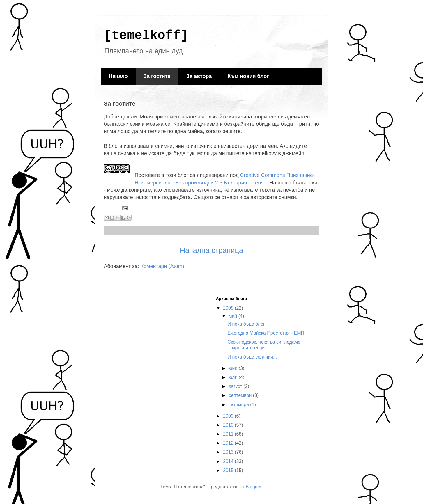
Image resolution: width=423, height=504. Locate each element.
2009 (229, 416)
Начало (118, 76)
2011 (229, 434)
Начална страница (212, 250)
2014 (229, 461)
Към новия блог (248, 76)
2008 (229, 308)
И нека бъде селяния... (252, 357)
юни (233, 368)
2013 (229, 452)
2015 (229, 470)
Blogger (254, 487)
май (233, 316)
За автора (199, 76)
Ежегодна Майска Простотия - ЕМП (266, 333)
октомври (239, 405)
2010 (229, 425)
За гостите (157, 76)
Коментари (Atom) (162, 266)
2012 (229, 443)
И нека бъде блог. (246, 324)
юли (233, 377)
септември (241, 395)
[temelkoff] (146, 36)
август (236, 386)
